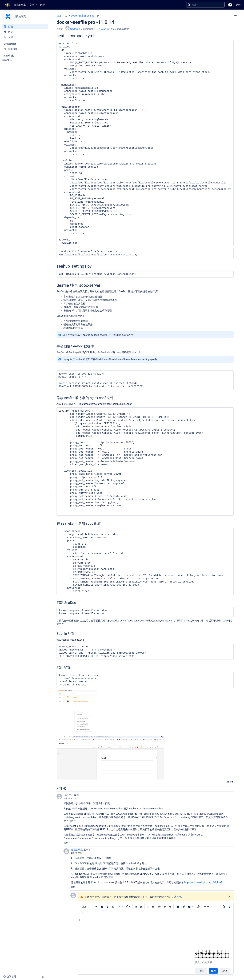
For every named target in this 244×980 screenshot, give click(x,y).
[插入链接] (184, 907)
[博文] (25, 32)
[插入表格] (191, 907)
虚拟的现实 (77, 850)
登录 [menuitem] (238, 5)
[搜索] (189, 5)
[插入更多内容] (206, 907)
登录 (179, 897)
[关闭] (229, 897)
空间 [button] (32, 5)
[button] (230, 5)
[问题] (25, 37)
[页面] (25, 27)
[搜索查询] (205, 5)
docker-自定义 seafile (83, 16)
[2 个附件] (98, 16)
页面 (59, 16)
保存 (213, 971)
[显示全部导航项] (66, 16)
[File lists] (25, 49)
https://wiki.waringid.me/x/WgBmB (203, 882)
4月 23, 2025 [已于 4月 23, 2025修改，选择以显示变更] (103, 29)
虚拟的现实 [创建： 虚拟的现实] (75, 29)
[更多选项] (235, 16)
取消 (225, 971)
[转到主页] (15, 5)
